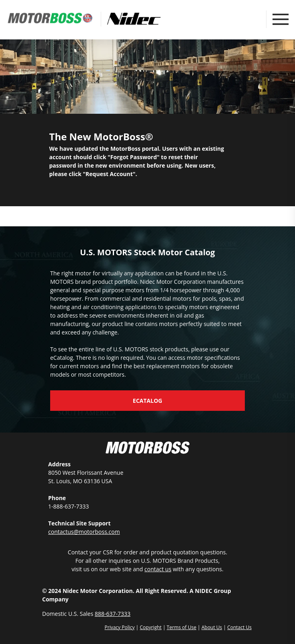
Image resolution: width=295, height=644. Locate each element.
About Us (212, 627)
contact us (158, 569)
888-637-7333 (113, 614)
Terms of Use (181, 627)
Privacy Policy (120, 627)
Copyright (151, 627)
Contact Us (239, 627)
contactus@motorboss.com (84, 532)
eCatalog (147, 401)
